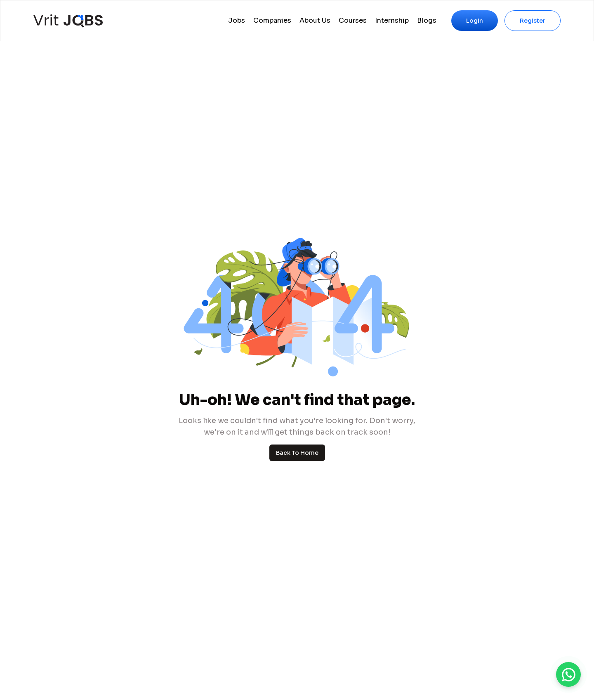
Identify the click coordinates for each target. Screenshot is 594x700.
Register (533, 21)
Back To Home (297, 453)
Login (475, 21)
